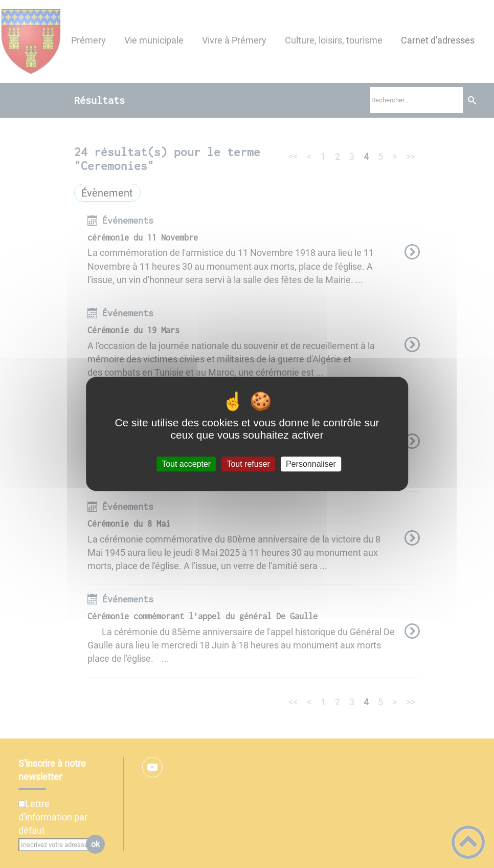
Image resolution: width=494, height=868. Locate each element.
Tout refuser (248, 464)
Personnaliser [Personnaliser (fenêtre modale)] (311, 464)
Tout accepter (186, 464)
